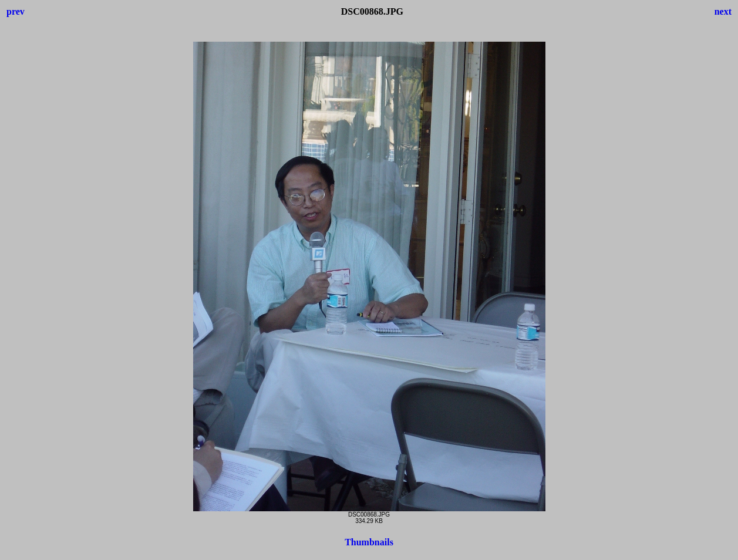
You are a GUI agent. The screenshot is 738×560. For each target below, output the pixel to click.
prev (16, 11)
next (723, 11)
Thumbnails (369, 542)
